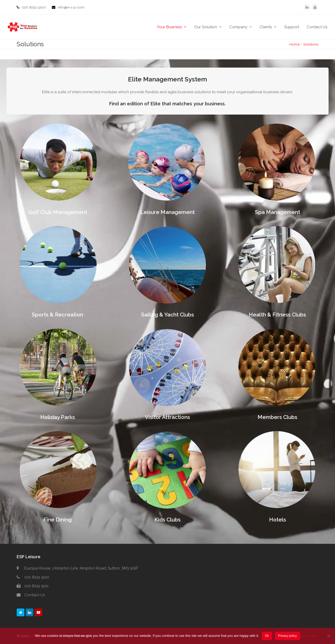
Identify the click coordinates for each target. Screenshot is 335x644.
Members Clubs (277, 417)
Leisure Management (167, 212)
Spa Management (278, 212)
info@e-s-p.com (71, 7)
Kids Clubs (167, 520)
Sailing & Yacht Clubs (167, 315)
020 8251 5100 (34, 7)
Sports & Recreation (57, 315)
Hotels (278, 520)
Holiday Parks (58, 417)
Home (294, 44)
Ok (267, 636)
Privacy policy (287, 636)
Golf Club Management (58, 212)
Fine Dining (57, 520)
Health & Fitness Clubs (277, 315)
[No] (329, 636)
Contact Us (35, 595)
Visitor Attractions (167, 417)
